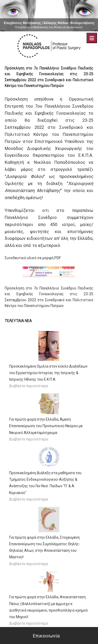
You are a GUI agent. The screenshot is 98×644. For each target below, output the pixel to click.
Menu (92, 38)
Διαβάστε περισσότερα (29, 386)
